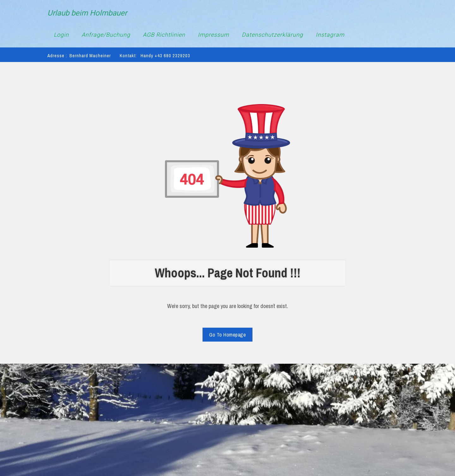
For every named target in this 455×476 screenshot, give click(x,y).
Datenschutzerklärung (272, 35)
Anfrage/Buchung (106, 35)
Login (61, 35)
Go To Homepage (227, 335)
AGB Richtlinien (164, 35)
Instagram (330, 35)
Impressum (213, 35)
